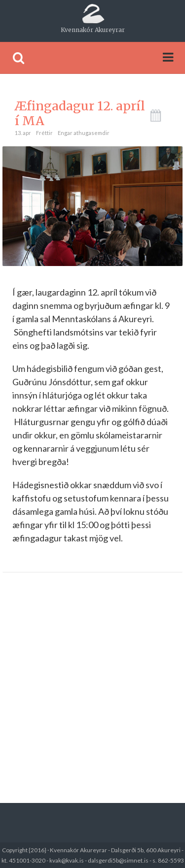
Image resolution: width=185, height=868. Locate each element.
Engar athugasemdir (84, 133)
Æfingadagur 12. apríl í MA (80, 113)
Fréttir (44, 133)
